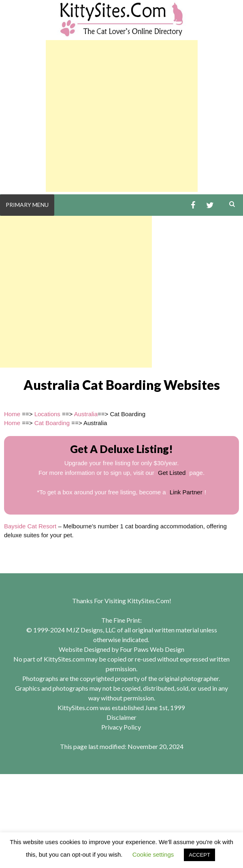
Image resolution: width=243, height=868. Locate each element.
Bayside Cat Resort (30, 526)
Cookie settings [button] (153, 854)
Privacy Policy (121, 727)
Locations (47, 414)
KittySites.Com (148, 601)
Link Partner (186, 492)
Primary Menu (27, 205)
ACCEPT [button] (199, 855)
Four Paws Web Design (152, 649)
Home (12, 414)
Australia (86, 414)
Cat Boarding (52, 423)
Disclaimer (122, 717)
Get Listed (172, 473)
